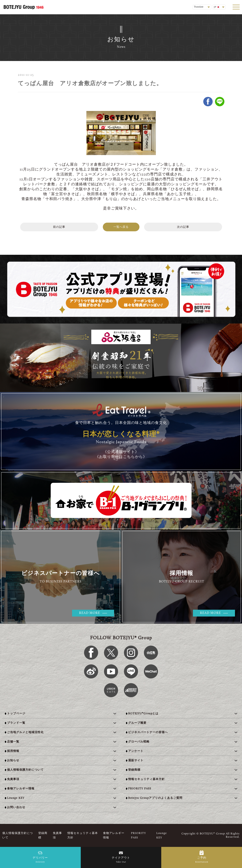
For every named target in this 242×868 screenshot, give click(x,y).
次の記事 (183, 227)
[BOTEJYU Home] (23, 7)
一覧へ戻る (121, 227)
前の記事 (59, 227)
